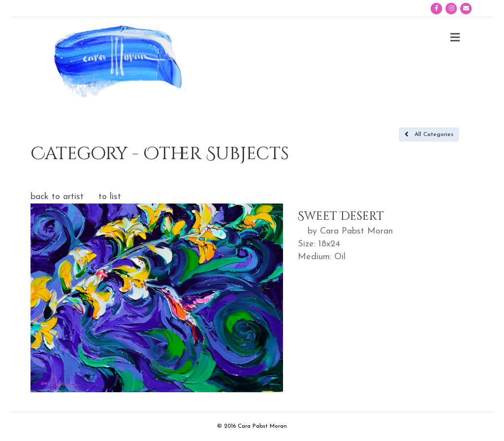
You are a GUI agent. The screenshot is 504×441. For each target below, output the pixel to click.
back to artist (57, 197)
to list (110, 197)
